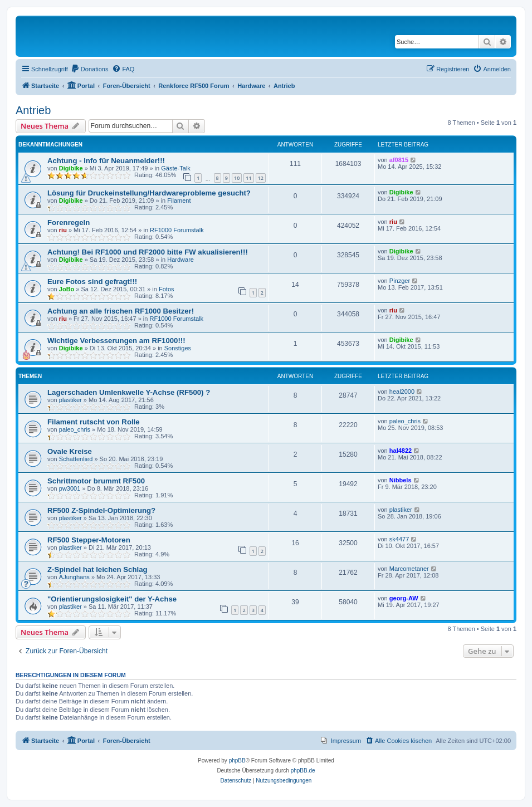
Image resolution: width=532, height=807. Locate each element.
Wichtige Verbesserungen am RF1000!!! (116, 341)
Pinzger (400, 281)
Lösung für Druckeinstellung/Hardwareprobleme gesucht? (149, 193)
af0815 (399, 160)
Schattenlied (76, 459)
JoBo (67, 289)
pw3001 (70, 488)
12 (261, 178)
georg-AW (404, 598)
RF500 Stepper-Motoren (89, 540)
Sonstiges (178, 348)
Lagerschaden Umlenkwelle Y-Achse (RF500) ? (129, 392)
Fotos (167, 289)
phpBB (237, 760)
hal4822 (401, 451)
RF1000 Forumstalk (177, 230)
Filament (179, 200)
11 (248, 178)
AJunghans (74, 577)
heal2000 (402, 392)
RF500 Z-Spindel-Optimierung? (101, 510)
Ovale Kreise (70, 451)
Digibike (71, 168)
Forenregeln (69, 222)
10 (237, 178)
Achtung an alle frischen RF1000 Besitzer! (121, 311)
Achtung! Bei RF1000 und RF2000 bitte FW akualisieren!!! (148, 252)
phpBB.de (303, 771)
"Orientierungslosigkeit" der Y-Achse (112, 599)
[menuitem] (90, 69)
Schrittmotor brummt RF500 (96, 481)
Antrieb (33, 110)
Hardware (180, 260)
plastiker (70, 400)
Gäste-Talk (176, 168)
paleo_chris (75, 429)
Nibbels (401, 480)
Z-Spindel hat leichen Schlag (97, 569)
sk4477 (399, 539)
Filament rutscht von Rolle (94, 422)
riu (63, 230)
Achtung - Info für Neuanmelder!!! (106, 161)
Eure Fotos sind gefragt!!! (92, 282)
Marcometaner (409, 569)
